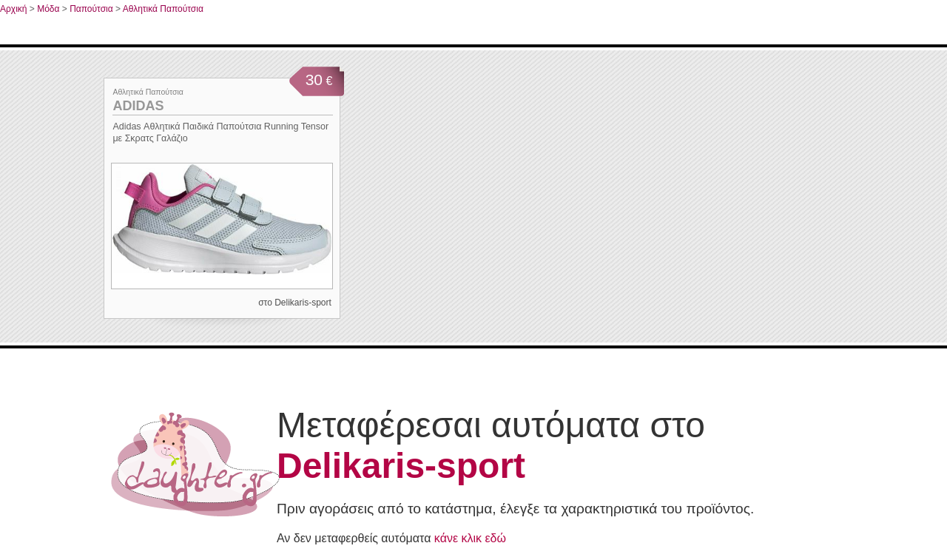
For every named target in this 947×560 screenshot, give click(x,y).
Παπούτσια (91, 9)
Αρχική (13, 9)
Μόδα (48, 9)
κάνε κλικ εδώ (470, 538)
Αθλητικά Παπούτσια (163, 9)
